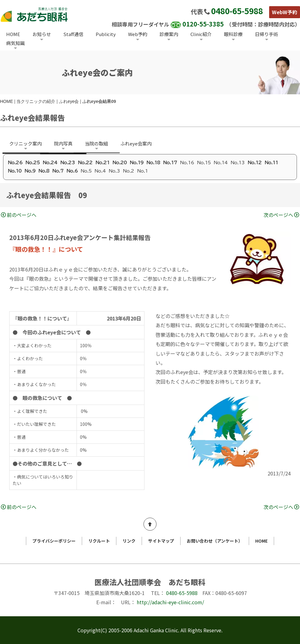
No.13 (238, 163)
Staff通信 (73, 34)
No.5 (86, 171)
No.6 (72, 171)
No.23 (68, 163)
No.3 (114, 171)
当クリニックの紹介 (36, 101)
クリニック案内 (25, 143)
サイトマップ (161, 541)
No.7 (58, 171)
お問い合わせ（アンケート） (215, 541)
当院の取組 (96, 143)
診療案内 (169, 34)
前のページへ (19, 215)
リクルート (99, 541)
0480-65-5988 (237, 11)
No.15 (204, 163)
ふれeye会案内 (136, 143)
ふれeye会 (69, 101)
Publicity (106, 34)
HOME (13, 34)
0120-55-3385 (203, 24)
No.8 (44, 171)
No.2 (129, 171)
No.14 (221, 163)
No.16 (187, 163)
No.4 (100, 171)
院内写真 (63, 143)
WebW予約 (285, 12)
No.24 (50, 163)
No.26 (15, 163)
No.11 (271, 163)
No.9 (30, 171)
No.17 (170, 163)
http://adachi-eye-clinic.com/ (170, 602)
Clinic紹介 (201, 34)
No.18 (153, 163)
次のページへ (281, 215)
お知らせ (42, 34)
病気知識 (15, 43)
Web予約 (138, 34)
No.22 (85, 163)
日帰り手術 (267, 34)
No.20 (120, 163)
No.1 (142, 171)
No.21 (102, 163)
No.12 (255, 163)
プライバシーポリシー (54, 541)
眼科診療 (233, 34)
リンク (129, 541)
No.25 (33, 163)
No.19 (137, 163)
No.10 (15, 171)
